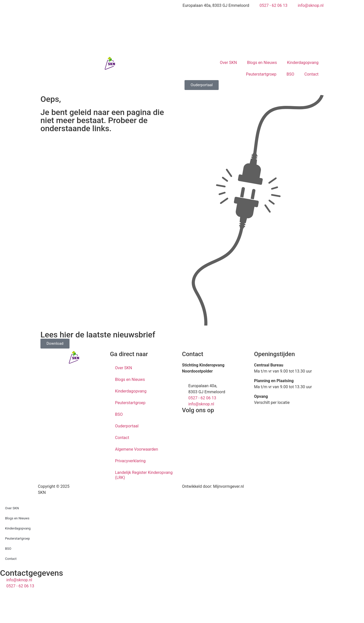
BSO (290, 74)
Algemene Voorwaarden (136, 449)
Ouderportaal (127, 426)
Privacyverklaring (130, 461)
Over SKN (228, 63)
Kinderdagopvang (303, 63)
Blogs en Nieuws (262, 63)
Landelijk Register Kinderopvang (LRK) (144, 475)
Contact (311, 74)
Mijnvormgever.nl (229, 486)
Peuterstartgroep (261, 74)
